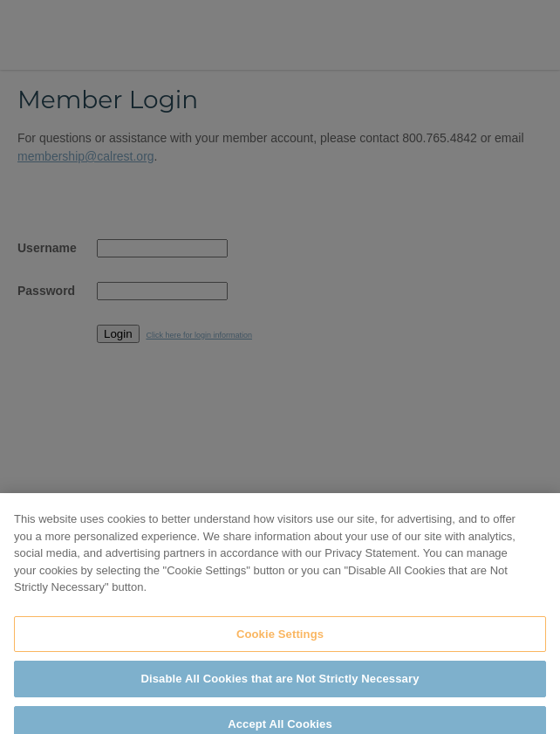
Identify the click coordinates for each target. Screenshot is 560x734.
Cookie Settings (280, 644)
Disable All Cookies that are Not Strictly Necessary (280, 689)
